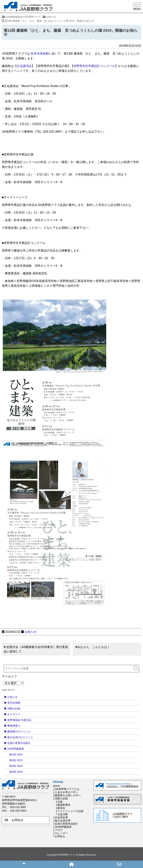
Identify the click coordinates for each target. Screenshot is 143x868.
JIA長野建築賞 (16, 749)
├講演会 (60, 808)
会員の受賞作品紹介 (19, 743)
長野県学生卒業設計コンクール (94, 66)
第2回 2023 (16, 760)
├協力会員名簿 (62, 821)
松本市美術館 (40, 54)
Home (56, 786)
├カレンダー (60, 833)
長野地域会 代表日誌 (19, 720)
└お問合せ (59, 836)
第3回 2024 (16, 766)
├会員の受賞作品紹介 (66, 824)
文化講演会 (24, 66)
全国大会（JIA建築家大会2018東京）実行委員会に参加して (36, 649)
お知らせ (31, 632)
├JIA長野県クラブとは (66, 789)
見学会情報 (14, 703)
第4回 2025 (16, 772)
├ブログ (58, 830)
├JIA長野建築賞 (62, 827)
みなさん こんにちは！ (94, 647)
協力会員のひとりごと (20, 737)
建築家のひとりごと (19, 731)
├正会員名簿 (60, 817)
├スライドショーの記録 (69, 811)
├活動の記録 (60, 798)
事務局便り (14, 726)
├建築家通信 (63, 805)
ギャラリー (14, 714)
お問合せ (14, 820)
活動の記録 (14, 708)
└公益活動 (62, 814)
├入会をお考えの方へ (66, 792)
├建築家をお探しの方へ (67, 795)
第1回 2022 (16, 754)
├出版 (59, 802)
